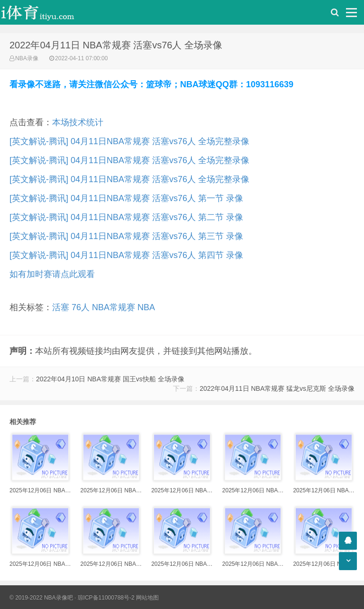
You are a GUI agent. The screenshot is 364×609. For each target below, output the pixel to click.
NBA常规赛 (114, 307)
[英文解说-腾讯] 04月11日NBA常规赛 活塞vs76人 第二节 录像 (126, 217)
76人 (81, 307)
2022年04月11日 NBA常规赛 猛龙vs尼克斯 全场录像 (277, 388)
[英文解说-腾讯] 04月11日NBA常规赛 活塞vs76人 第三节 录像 (126, 236)
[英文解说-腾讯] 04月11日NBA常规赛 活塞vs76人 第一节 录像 (126, 198)
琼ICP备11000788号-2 (106, 598)
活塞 (61, 307)
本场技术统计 (78, 122)
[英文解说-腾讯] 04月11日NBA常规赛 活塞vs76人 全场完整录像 (129, 141)
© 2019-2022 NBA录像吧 (41, 598)
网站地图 (147, 598)
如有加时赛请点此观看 (52, 274)
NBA (146, 307)
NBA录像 (27, 58)
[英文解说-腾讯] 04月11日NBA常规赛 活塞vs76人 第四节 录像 (126, 255)
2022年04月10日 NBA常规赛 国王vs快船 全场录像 (110, 379)
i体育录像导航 (47, 12)
